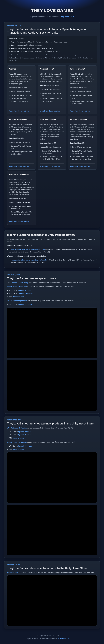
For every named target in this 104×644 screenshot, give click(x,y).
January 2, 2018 (13, 275)
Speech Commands (26, 293)
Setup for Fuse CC (14, 573)
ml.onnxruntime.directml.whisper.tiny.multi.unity (28, 260)
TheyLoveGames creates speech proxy (31, 278)
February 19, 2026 (14, 26)
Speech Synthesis (25, 305)
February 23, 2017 (14, 420)
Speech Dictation (25, 290)
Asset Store (13, 111)
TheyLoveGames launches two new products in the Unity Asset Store (50, 424)
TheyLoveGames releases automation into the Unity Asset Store (47, 568)
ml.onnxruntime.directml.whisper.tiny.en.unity (27, 249)
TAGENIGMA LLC (63, 639)
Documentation (24, 111)
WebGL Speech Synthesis (17, 301)
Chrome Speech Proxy (19, 283)
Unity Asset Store (67, 17)
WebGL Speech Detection (17, 286)
